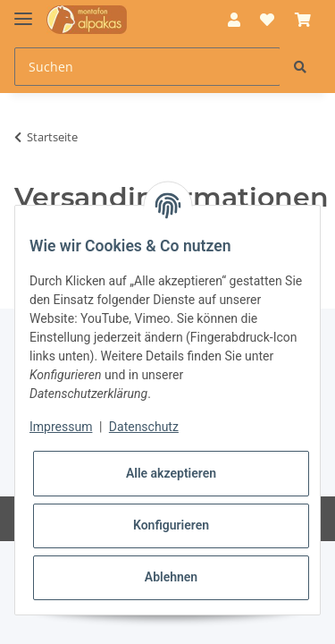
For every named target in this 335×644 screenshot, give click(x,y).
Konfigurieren (171, 525)
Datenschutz (144, 427)
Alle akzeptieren (171, 473)
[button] (234, 20)
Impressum (61, 427)
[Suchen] (147, 67)
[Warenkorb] (303, 20)
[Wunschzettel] (267, 20)
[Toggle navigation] (23, 11)
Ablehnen (171, 577)
